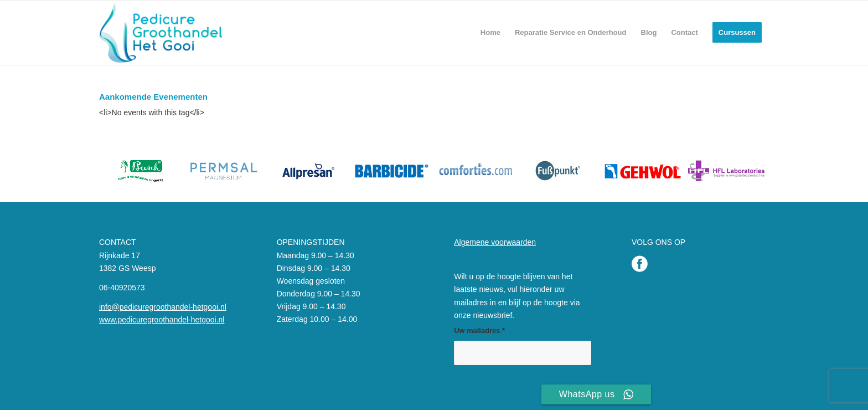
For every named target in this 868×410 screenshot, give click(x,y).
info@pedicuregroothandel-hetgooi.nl (163, 307)
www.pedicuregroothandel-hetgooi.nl (162, 320)
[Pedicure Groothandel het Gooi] (161, 33)
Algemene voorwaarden (495, 242)
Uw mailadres (479, 330)
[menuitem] (490, 33)
